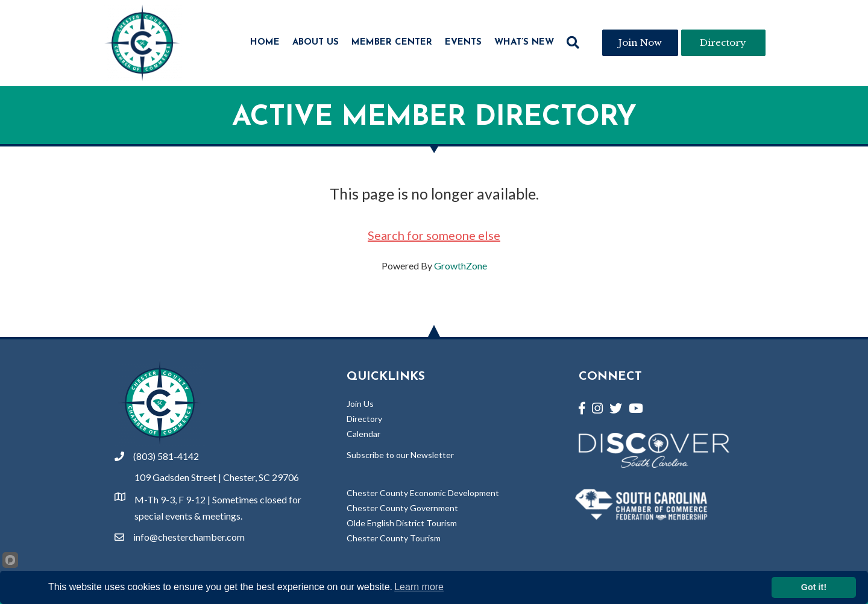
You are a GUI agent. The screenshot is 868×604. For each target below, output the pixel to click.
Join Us (360, 404)
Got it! (814, 587)
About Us (316, 42)
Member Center (392, 42)
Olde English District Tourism (402, 523)
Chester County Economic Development (423, 493)
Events (463, 42)
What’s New (524, 42)
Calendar (363, 434)
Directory (364, 419)
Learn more (419, 587)
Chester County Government (402, 508)
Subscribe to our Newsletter (400, 455)
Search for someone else (434, 235)
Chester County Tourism (394, 538)
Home (265, 42)
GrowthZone (461, 266)
